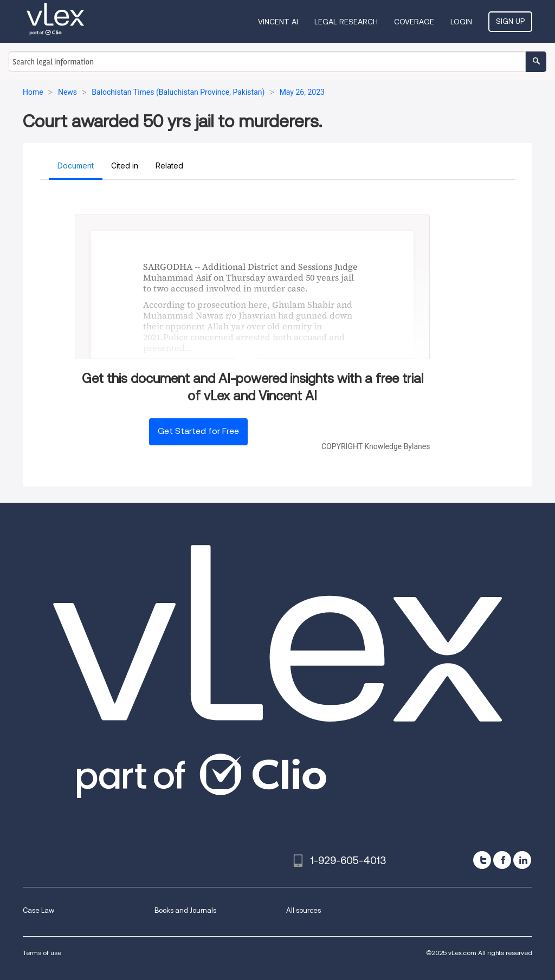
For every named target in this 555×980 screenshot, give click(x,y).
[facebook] (502, 860)
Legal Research (346, 22)
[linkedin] (522, 860)
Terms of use (42, 953)
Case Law (38, 910)
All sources (304, 910)
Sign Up (510, 21)
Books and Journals (185, 910)
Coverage (414, 22)
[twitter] (482, 860)
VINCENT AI (278, 22)
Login (461, 22)
